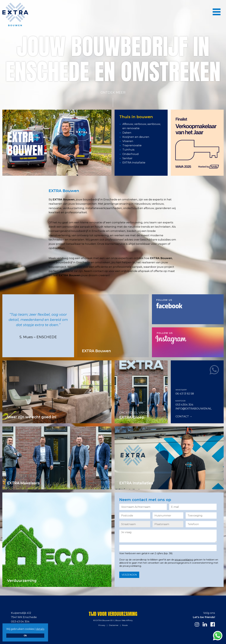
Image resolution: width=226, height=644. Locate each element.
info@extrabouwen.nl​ (194, 409)
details (40, 629)
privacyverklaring (184, 560)
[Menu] (217, 12)
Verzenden (129, 575)
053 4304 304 (184, 405)
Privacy (102, 625)
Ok (25, 636)
